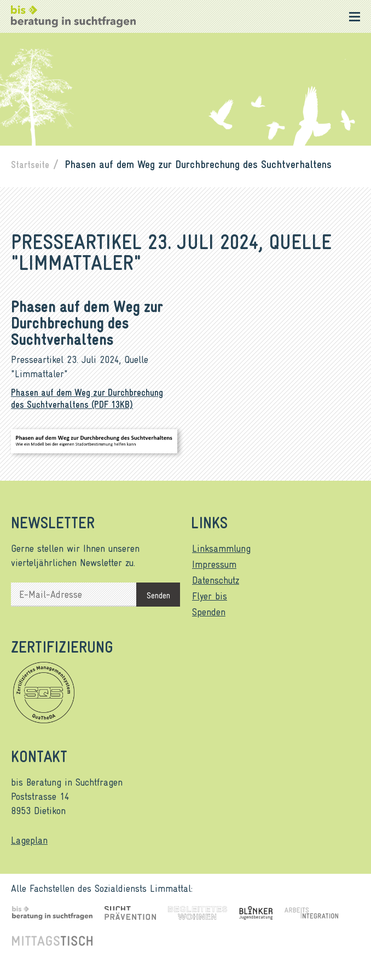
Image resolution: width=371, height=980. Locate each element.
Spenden (209, 612)
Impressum (214, 564)
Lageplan (29, 840)
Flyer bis (210, 596)
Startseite (30, 164)
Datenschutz (216, 580)
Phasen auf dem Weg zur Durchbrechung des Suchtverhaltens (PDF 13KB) (87, 398)
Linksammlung (221, 548)
